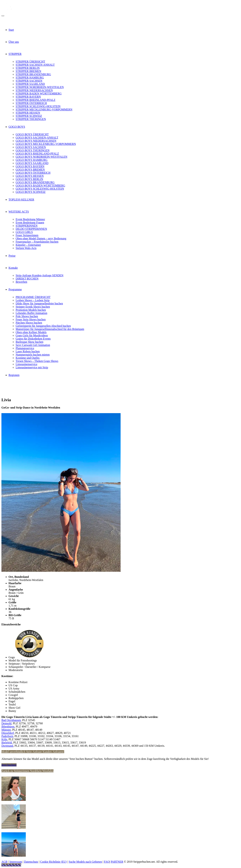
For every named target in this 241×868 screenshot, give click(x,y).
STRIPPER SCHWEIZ (29, 116)
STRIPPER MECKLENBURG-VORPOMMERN (44, 109)
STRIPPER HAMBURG (30, 78)
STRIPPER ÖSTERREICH (31, 103)
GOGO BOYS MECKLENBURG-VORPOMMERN (46, 144)
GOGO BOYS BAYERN (30, 166)
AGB (4, 862)
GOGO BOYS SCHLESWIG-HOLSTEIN (40, 189)
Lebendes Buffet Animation (31, 313)
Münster (6, 730)
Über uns (14, 42)
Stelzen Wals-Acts (26, 248)
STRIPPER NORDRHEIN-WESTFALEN (40, 87)
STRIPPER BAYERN (28, 97)
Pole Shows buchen (27, 316)
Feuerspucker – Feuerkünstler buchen (37, 242)
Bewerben (21, 282)
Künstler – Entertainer (28, 245)
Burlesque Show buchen (30, 342)
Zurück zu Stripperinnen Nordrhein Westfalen (27, 771)
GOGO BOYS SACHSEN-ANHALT (37, 138)
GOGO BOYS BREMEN (30, 170)
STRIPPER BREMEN (28, 71)
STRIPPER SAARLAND (30, 84)
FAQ (107, 862)
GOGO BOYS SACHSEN (31, 147)
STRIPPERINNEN (27, 226)
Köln (4, 739)
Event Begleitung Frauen (30, 222)
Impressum (16, 862)
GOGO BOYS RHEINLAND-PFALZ (37, 154)
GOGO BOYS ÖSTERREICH (33, 173)
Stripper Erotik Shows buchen (33, 307)
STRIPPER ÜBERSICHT (30, 62)
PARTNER (117, 862)
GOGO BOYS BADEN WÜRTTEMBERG (40, 186)
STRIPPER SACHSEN (29, 81)
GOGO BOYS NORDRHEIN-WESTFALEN (41, 157)
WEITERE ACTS (19, 212)
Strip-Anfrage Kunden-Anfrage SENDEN (39, 275)
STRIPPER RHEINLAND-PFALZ (35, 100)
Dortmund (7, 746)
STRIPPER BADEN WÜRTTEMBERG (39, 94)
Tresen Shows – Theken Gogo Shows (37, 361)
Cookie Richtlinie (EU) (53, 862)
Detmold (6, 723)
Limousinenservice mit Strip (32, 367)
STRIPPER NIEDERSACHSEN (34, 90)
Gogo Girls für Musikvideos (32, 335)
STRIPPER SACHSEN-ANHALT (35, 65)
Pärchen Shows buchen (29, 323)
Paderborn (7, 736)
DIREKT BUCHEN (27, 279)
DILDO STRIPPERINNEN (31, 229)
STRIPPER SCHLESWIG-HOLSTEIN (38, 106)
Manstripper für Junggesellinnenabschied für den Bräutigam (50, 329)
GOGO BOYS (17, 127)
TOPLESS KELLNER (21, 200)
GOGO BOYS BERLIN (29, 179)
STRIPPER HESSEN (28, 113)
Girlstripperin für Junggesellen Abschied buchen (43, 326)
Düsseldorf (8, 733)
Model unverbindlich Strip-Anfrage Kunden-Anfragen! (33, 752)
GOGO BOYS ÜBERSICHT (32, 134)
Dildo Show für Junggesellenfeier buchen (39, 303)
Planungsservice (25, 348)
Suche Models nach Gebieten (85, 862)
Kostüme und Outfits (28, 358)
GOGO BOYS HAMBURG (32, 160)
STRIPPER (15, 54)
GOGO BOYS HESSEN (30, 176)
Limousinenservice (27, 364)
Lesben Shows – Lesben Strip (33, 300)
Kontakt (13, 268)
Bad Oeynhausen (11, 720)
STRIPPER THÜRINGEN (31, 119)
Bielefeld (7, 743)
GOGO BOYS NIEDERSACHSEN (36, 141)
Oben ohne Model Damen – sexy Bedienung (41, 238)
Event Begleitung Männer (30, 219)
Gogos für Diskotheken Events (33, 339)
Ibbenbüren (8, 727)
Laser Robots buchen (28, 351)
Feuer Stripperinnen (27, 235)
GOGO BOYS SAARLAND (32, 163)
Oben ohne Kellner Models (31, 332)
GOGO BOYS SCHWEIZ (31, 192)
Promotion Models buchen (31, 310)
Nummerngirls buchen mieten (33, 355)
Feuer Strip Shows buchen (31, 319)
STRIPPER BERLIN (28, 68)
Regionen (14, 375)
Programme (15, 289)
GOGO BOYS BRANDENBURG (35, 182)
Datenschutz (31, 862)
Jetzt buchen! (9, 765)
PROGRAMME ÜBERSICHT (33, 297)
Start (11, 30)
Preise (12, 256)
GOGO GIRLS (24, 232)
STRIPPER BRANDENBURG (33, 74)
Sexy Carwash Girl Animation (33, 345)
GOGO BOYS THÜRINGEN (33, 150)
